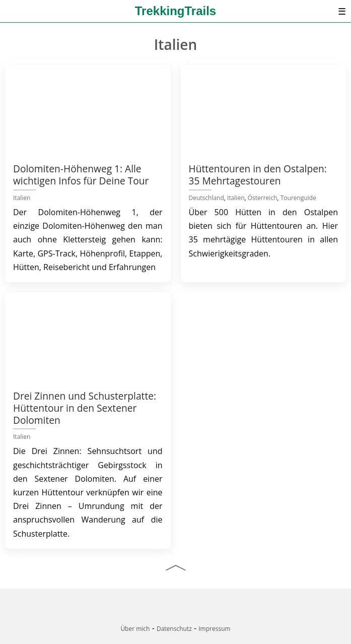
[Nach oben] (176, 567)
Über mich (135, 629)
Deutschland (206, 198)
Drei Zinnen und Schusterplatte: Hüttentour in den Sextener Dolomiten (85, 408)
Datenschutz (174, 629)
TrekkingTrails (175, 11)
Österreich (263, 198)
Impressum (214, 629)
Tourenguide (298, 198)
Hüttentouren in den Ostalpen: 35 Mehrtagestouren (258, 175)
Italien (22, 198)
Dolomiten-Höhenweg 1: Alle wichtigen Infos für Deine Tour (81, 175)
